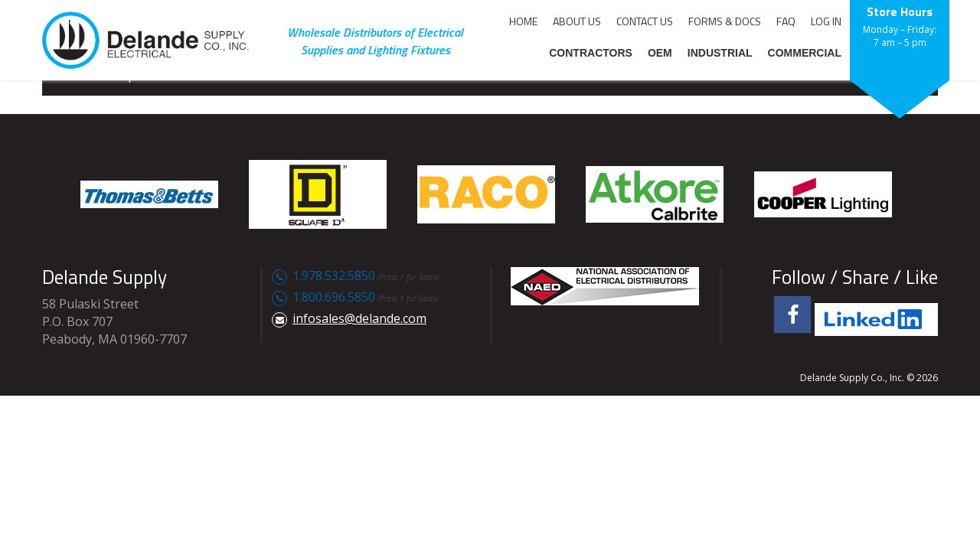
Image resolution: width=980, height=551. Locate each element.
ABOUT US (577, 21)
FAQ (786, 21)
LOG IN (826, 21)
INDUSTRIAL (720, 53)
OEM (660, 53)
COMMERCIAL (805, 53)
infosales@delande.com (359, 318)
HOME (523, 21)
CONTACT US (645, 21)
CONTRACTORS (591, 53)
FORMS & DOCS (725, 21)
